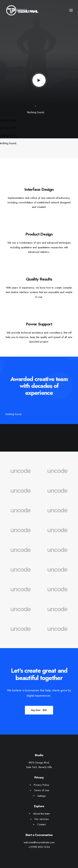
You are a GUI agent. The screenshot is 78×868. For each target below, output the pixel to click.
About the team (42, 814)
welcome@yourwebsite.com (39, 842)
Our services (42, 819)
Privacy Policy (41, 785)
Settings (42, 796)
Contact (42, 824)
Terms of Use (42, 790)
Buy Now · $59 (39, 710)
